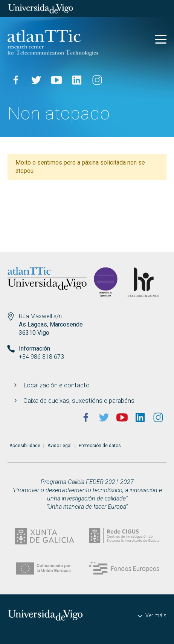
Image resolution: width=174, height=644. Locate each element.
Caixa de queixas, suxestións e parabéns (79, 401)
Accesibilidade (25, 446)
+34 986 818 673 (41, 357)
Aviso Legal (60, 446)
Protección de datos (100, 446)
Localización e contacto (56, 385)
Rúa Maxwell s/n (40, 316)
